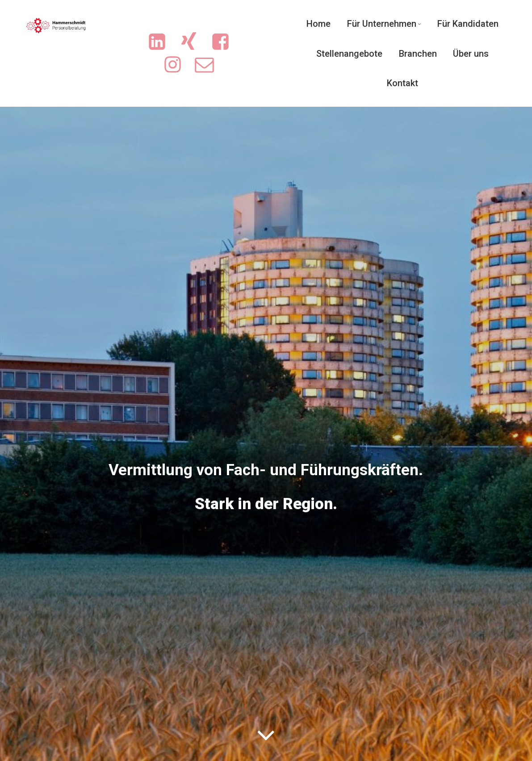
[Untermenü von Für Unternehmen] (419, 24)
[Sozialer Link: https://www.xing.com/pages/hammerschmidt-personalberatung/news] (193, 42)
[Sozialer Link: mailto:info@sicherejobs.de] (209, 65)
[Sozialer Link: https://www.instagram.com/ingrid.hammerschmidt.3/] (177, 65)
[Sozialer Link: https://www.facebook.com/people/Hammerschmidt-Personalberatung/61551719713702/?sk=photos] (225, 42)
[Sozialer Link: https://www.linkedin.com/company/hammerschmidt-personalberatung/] (161, 42)
